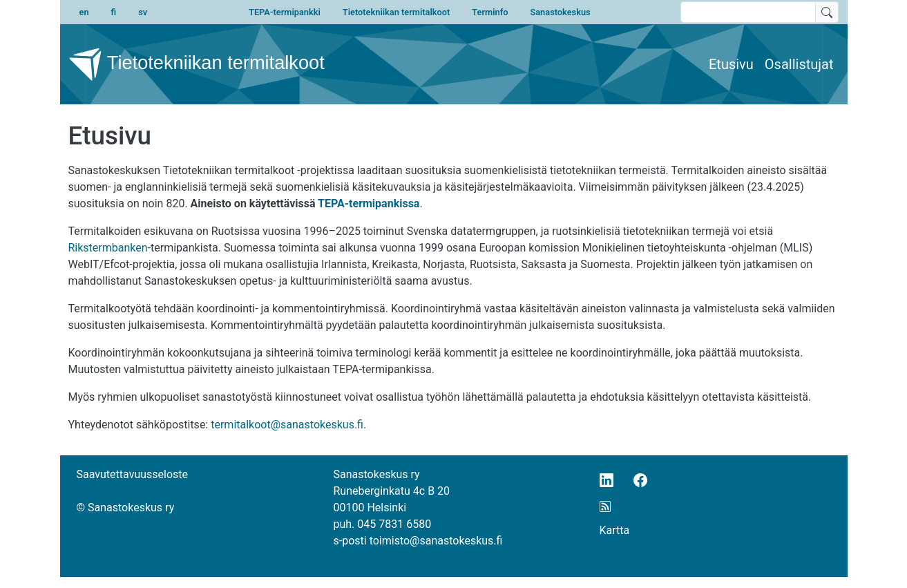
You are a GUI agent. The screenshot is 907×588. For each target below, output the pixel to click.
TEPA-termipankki (285, 12)
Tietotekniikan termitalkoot (396, 12)
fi (114, 12)
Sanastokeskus (560, 12)
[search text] (748, 12)
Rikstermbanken (108, 248)
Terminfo (490, 12)
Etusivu (731, 64)
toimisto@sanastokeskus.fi (436, 541)
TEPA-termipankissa (369, 203)
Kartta (615, 530)
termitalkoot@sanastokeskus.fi (287, 425)
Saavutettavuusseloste (133, 474)
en (84, 12)
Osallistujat (799, 64)
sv (143, 12)
